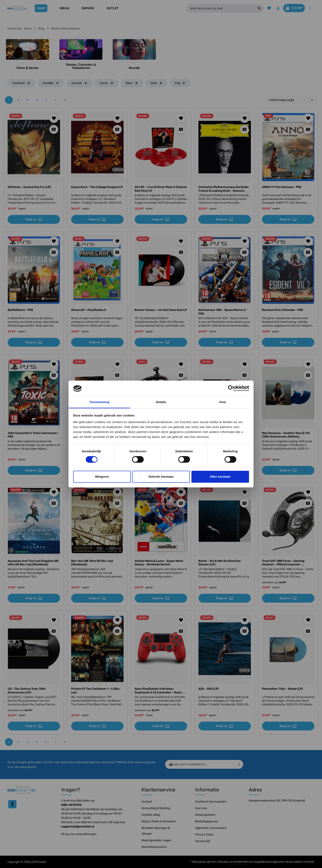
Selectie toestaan (161, 477)
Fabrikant (21, 83)
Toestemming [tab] (99, 402)
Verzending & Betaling (156, 808)
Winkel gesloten (205, 815)
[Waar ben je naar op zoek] (218, 8)
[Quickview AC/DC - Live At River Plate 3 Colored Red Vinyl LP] (181, 129)
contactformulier (85, 834)
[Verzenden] (239, 764)
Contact (147, 802)
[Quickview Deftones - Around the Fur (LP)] (54, 129)
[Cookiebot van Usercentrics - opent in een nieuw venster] (231, 388)
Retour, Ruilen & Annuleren (159, 821)
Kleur (132, 83)
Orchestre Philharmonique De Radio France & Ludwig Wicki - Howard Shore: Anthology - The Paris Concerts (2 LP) (224, 189)
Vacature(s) (203, 841)
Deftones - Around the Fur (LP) (29, 187)
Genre (107, 83)
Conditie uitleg (151, 815)
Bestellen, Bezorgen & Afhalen (156, 831)
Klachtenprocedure (154, 847)
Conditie (51, 83)
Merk (157, 83)
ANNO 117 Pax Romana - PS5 (282, 187)
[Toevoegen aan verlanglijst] (54, 118)
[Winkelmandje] (292, 8)
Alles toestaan (220, 477)
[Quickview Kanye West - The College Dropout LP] (117, 129)
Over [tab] (223, 402)
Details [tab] (161, 402)
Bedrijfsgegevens (207, 821)
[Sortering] (291, 100)
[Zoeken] (255, 8)
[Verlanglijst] (265, 8)
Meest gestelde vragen (156, 840)
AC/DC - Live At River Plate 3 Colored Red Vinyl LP (161, 189)
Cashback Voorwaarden (211, 802)
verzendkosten (239, 862)
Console (79, 83)
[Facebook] (12, 804)
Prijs (180, 83)
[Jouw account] (275, 8)
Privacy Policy (204, 835)
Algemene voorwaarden (211, 828)
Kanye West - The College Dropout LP (97, 187)
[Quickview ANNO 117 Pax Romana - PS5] (308, 129)
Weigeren (102, 477)
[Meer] (310, 8)
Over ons (201, 808)
